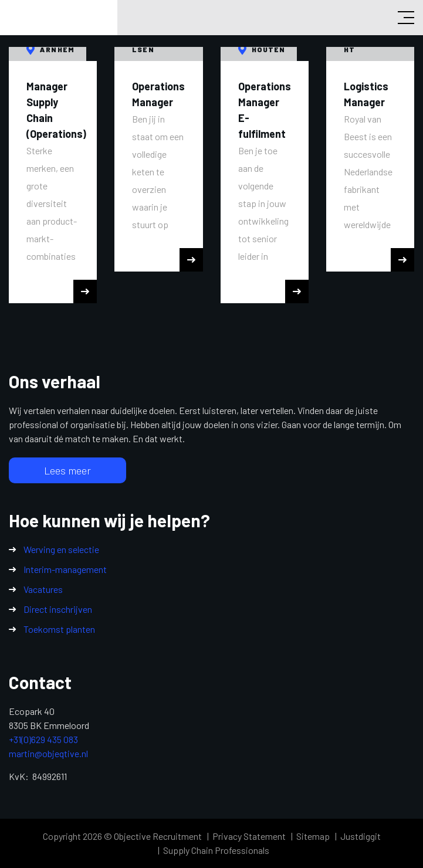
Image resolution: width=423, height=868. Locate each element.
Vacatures (43, 589)
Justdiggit (361, 836)
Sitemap (313, 836)
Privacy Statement (249, 836)
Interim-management (65, 569)
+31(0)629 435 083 (43, 739)
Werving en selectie (61, 549)
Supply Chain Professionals (216, 850)
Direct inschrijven (58, 609)
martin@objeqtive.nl (48, 753)
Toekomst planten (59, 629)
